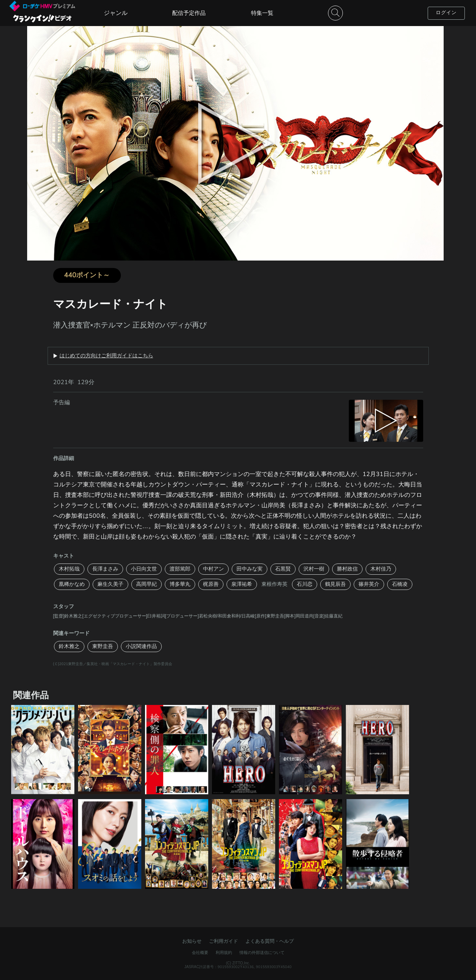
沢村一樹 (314, 569)
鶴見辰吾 (335, 584)
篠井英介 (369, 584)
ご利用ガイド (223, 941)
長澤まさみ (105, 569)
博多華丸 (180, 584)
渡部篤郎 (180, 569)
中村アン (213, 569)
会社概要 (200, 953)
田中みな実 (250, 569)
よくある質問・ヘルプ (270, 941)
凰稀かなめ (72, 584)
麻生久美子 (110, 584)
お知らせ (192, 941)
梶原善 (211, 584)
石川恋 (305, 584)
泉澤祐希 (242, 584)
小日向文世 (144, 569)
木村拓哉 (69, 569)
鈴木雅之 (69, 646)
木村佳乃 (381, 569)
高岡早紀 (147, 584)
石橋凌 (400, 584)
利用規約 (224, 953)
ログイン (446, 13)
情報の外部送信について (262, 953)
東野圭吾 (103, 646)
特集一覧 (262, 13)
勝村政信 (347, 569)
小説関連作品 (141, 646)
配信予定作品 (189, 13)
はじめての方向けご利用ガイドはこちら (106, 356)
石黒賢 (283, 569)
